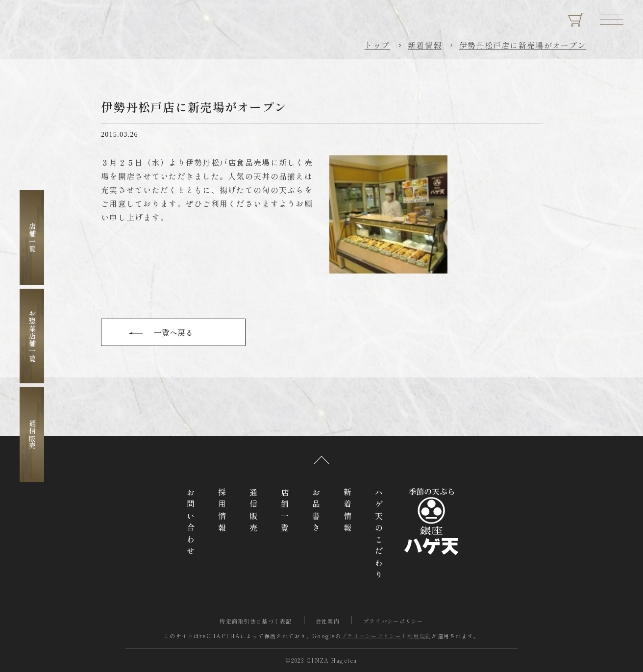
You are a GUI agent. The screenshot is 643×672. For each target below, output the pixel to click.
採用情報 (222, 512)
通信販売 (32, 435)
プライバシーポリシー (393, 621)
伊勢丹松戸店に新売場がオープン (523, 45)
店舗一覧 (32, 237)
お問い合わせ (191, 523)
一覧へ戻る (173, 332)
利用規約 (419, 636)
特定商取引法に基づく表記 (256, 621)
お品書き (316, 512)
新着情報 (425, 45)
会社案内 (328, 621)
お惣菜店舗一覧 (32, 336)
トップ (377, 45)
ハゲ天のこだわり (379, 535)
